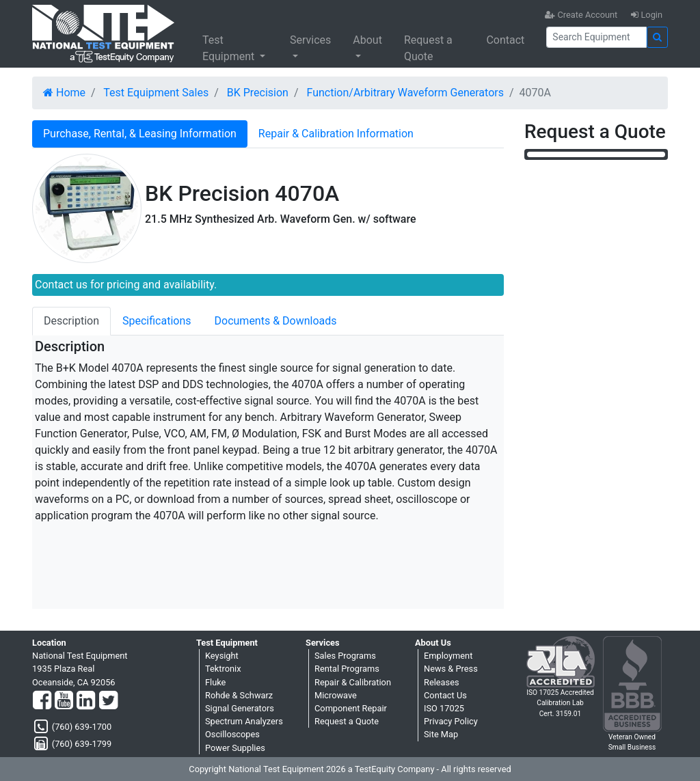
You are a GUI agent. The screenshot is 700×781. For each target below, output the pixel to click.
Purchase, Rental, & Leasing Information (140, 134)
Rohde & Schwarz (239, 695)
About (367, 40)
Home (64, 93)
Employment (448, 656)
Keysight (222, 656)
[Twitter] (108, 701)
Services (310, 40)
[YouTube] (64, 701)
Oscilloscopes (232, 734)
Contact (505, 40)
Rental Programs (347, 669)
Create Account (581, 15)
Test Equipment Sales (156, 93)
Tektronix (223, 669)
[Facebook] (42, 701)
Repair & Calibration (353, 682)
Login (647, 15)
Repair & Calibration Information (336, 134)
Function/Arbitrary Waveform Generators (405, 93)
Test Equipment (230, 48)
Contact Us (445, 695)
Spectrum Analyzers (244, 721)
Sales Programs (345, 656)
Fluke (215, 682)
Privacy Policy (451, 721)
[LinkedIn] (86, 701)
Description (71, 321)
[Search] (596, 37)
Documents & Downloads (276, 321)
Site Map (441, 734)
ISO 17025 (444, 708)
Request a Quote (428, 48)
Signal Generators (240, 708)
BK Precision (258, 93)
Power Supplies (235, 748)
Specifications (157, 321)
